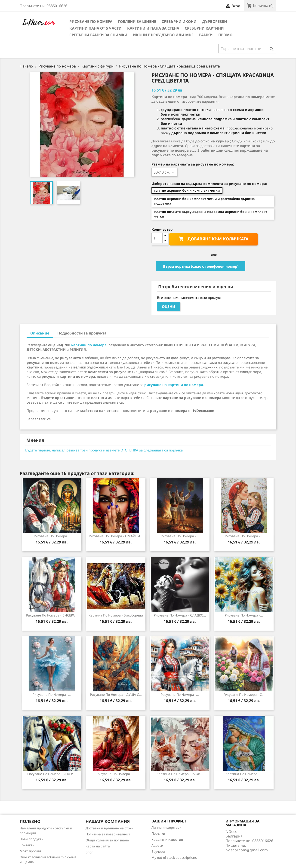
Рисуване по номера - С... (244, 695)
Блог (89, 852)
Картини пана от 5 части (96, 28)
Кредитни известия (167, 839)
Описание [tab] (40, 333)
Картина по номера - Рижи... (180, 774)
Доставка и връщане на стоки (109, 828)
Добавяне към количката (213, 239)
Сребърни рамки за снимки (98, 35)
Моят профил (30, 851)
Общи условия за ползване (107, 840)
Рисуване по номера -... (180, 536)
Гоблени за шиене (137, 21)
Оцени (169, 307)
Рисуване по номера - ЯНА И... (52, 774)
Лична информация (167, 827)
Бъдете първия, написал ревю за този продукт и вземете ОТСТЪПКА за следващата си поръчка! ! (105, 450)
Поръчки (158, 833)
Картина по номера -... (244, 774)
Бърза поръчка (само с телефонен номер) (201, 266)
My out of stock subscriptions (174, 857)
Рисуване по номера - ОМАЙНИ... (116, 536)
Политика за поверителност (108, 834)
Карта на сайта (98, 846)
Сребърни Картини (204, 28)
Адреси (157, 845)
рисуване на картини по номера (174, 385)
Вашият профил (169, 821)
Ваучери (158, 851)
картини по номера (89, 345)
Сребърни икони (179, 21)
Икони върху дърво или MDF (163, 35)
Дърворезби (215, 21)
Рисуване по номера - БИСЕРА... (52, 615)
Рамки (206, 35)
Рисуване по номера (91, 21)
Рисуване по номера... (52, 536)
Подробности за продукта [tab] (82, 333)
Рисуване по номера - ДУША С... (116, 695)
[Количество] (157, 238)
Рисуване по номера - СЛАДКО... (180, 615)
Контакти (27, 845)
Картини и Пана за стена (153, 28)
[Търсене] (247, 49)
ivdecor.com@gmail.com (247, 850)
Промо (225, 35)
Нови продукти (32, 839)
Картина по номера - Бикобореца (116, 615)
